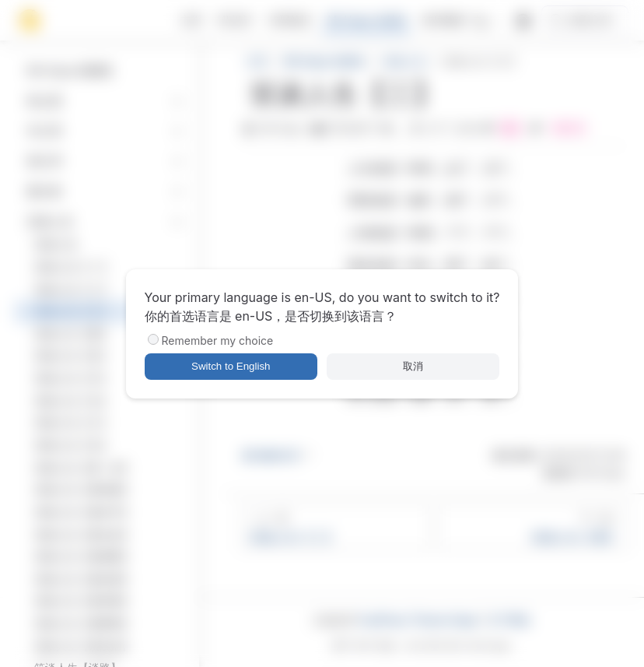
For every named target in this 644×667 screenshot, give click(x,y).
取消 (413, 366)
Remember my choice (218, 341)
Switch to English (231, 366)
